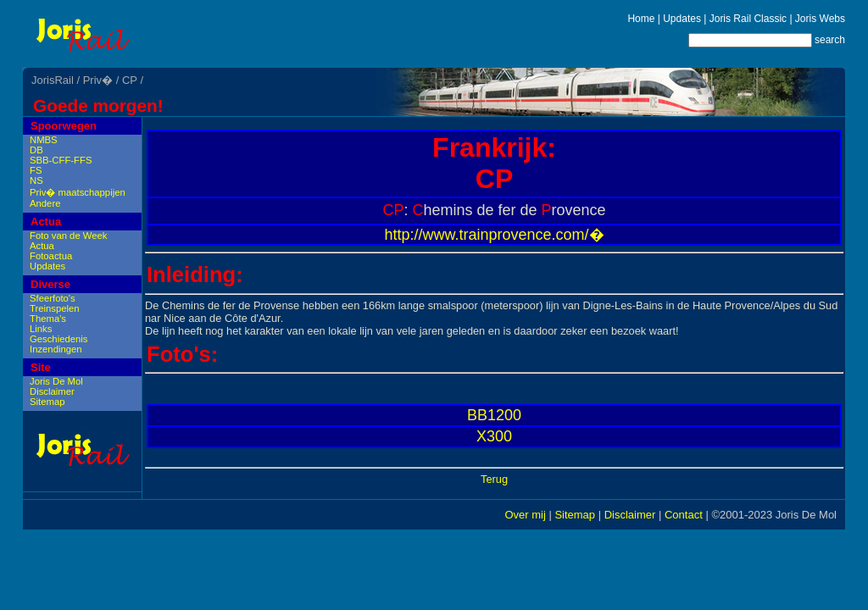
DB (36, 150)
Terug (494, 479)
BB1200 (494, 415)
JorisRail (53, 80)
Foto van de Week (68, 236)
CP (130, 80)
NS (36, 180)
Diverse (50, 284)
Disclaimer (52, 391)
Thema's (48, 319)
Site (41, 367)
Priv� (98, 80)
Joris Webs (820, 19)
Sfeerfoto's (53, 298)
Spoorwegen (64, 126)
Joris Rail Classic (748, 19)
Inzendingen (56, 349)
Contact (684, 515)
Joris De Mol (56, 381)
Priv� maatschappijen (78, 192)
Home (641, 19)
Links (41, 329)
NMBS (44, 140)
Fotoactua (51, 256)
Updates (682, 19)
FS (36, 170)
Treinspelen (55, 308)
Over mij (525, 515)
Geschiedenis (58, 339)
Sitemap (47, 402)
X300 (494, 436)
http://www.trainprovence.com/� (494, 235)
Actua (46, 222)
